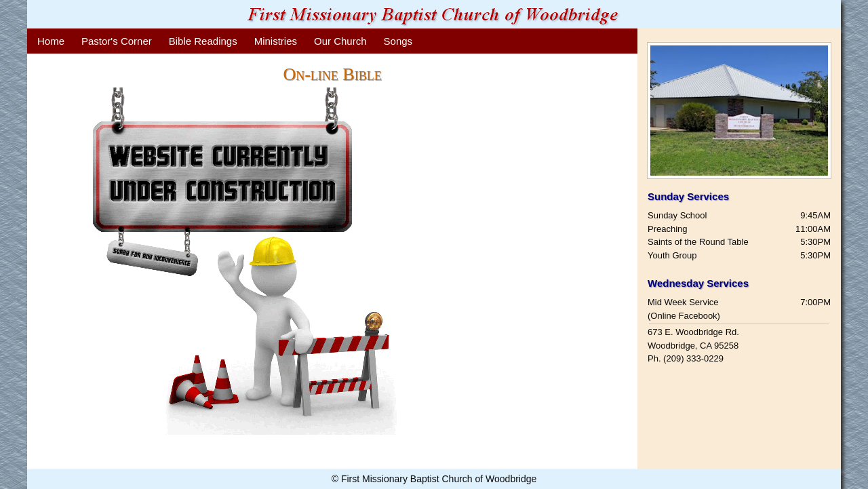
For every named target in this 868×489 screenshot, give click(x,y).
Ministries (276, 41)
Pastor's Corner (117, 41)
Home (51, 41)
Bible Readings (203, 41)
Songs (398, 41)
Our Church (340, 41)
